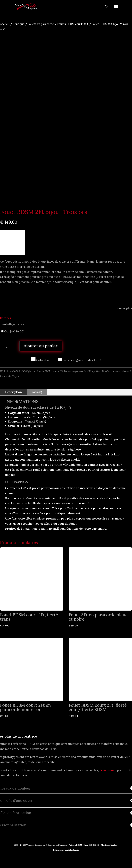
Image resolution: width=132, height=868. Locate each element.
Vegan (16, 375)
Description (14, 390)
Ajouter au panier (41, 344)
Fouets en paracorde (41, 24)
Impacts (116, 370)
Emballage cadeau (14, 322)
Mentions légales (109, 843)
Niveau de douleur (21, 406)
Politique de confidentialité (66, 848)
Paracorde (6, 375)
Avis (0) (37, 390)
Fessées (106, 370)
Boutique (19, 24)
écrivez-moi (108, 768)
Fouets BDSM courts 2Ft (73, 24)
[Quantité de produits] (8, 344)
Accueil (5, 24)
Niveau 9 (126, 370)
